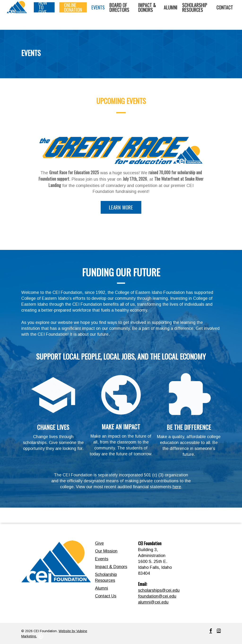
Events (102, 559)
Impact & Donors (111, 567)
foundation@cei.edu (157, 596)
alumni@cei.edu (153, 602)
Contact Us (106, 596)
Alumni (102, 588)
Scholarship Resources (106, 577)
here (177, 487)
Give (99, 543)
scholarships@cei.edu (159, 590)
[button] (121, 207)
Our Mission (106, 551)
